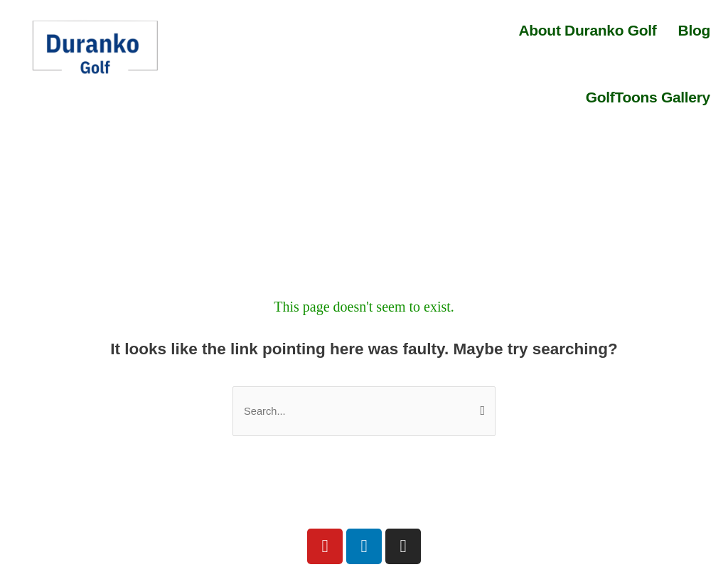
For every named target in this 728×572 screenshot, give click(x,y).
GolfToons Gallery (648, 97)
